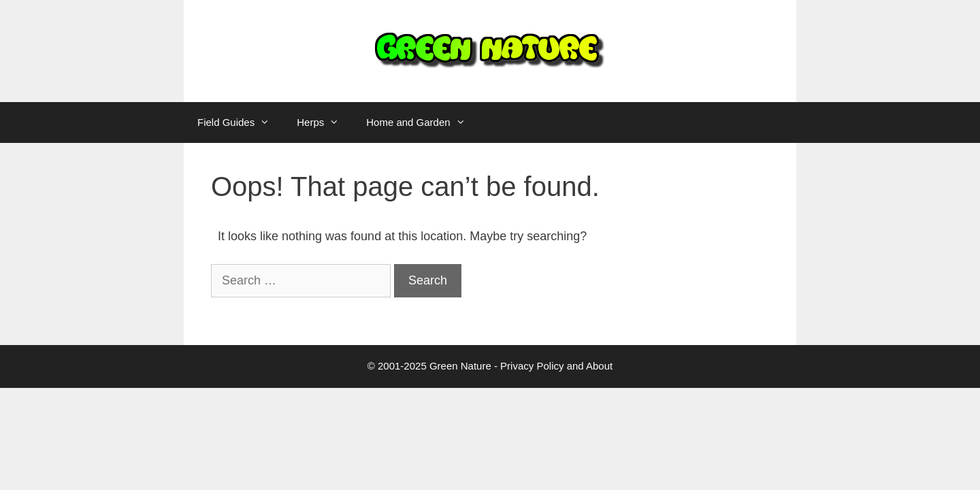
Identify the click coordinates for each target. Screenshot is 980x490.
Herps (325, 122)
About (599, 366)
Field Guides (240, 122)
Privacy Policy (532, 366)
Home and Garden (422, 122)
